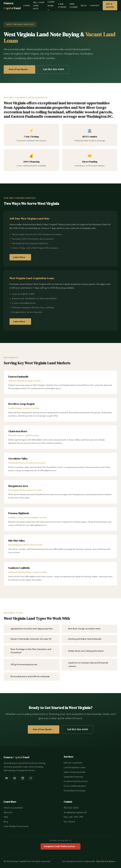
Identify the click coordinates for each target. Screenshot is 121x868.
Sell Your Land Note (39, 6)
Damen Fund (12, 6)
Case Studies (62, 6)
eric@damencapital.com (75, 812)
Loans (27, 6)
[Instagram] (31, 778)
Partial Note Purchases (75, 791)
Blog (84, 6)
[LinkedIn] (23, 778)
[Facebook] (15, 778)
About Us (8, 812)
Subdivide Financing (73, 777)
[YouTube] (7, 778)
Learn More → (20, 257)
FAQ (6, 817)
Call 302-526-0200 (53, 69)
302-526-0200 (71, 808)
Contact (95, 6)
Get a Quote (110, 6)
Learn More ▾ (51, 6)
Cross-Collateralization (75, 786)
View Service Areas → (107, 861)
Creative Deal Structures (76, 781)
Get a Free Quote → (19, 69)
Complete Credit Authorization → (60, 846)
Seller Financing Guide (75, 772)
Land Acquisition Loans (75, 767)
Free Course (74, 6)
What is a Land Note (13, 808)
